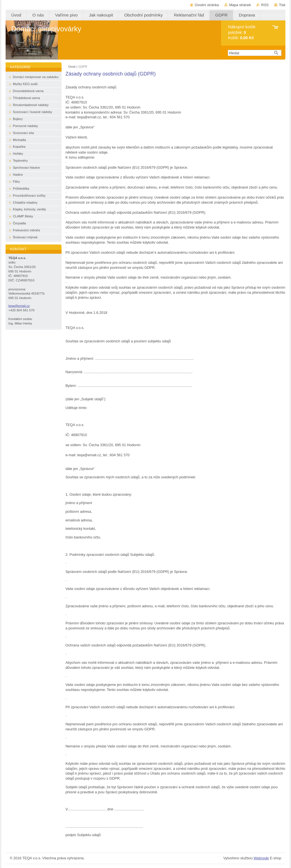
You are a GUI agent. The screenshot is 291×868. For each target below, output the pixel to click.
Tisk (282, 5)
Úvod (72, 67)
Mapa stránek (240, 5)
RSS (265, 5)
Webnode (261, 858)
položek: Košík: (242, 32)
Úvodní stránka (207, 5)
